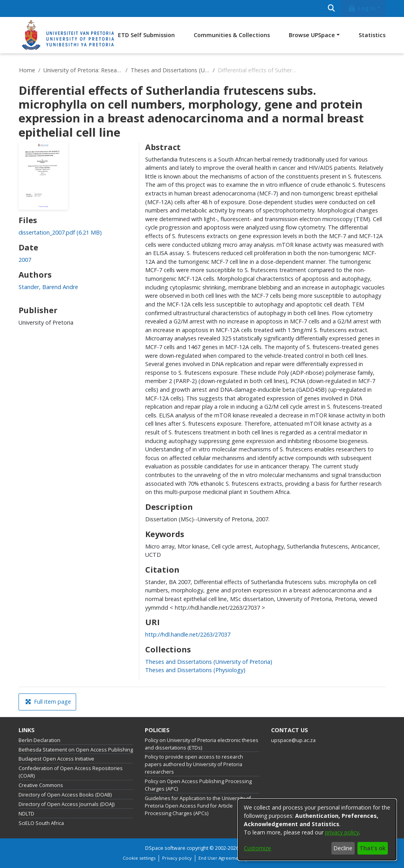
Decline (343, 848)
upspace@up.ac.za (293, 740)
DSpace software (165, 848)
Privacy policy (177, 858)
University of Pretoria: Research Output (83, 70)
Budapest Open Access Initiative (56, 759)
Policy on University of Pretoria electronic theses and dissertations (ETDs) (202, 744)
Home (27, 70)
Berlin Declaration (39, 740)
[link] (60, 232)
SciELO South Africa (41, 823)
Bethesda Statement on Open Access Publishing (76, 750)
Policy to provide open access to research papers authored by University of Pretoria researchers (194, 764)
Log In (362, 8)
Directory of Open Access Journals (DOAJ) (66, 804)
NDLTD (26, 814)
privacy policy (342, 832)
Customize (257, 848)
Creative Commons (41, 785)
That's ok (372, 848)
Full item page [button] (48, 702)
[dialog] (317, 830)
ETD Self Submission (146, 35)
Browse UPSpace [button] (312, 35)
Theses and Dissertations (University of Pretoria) (170, 70)
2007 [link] (25, 260)
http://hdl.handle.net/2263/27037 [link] (188, 634)
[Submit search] (331, 8)
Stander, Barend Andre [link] (48, 287)
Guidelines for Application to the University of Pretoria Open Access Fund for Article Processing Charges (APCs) (198, 806)
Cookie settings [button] (139, 858)
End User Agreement (221, 858)
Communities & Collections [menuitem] (232, 35)
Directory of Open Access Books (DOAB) (65, 795)
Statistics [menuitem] (372, 35)
